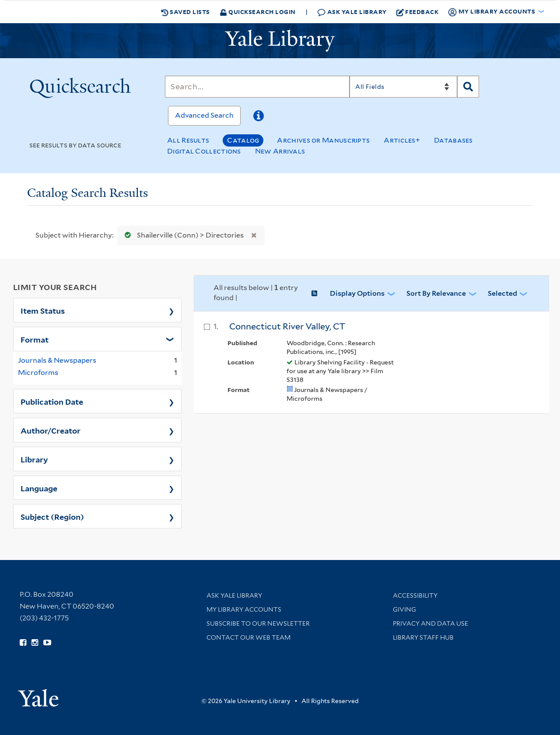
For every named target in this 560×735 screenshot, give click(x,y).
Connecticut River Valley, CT (287, 326)
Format (35, 339)
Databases (453, 140)
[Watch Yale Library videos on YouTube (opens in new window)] (47, 643)
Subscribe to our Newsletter (258, 623)
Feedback (418, 12)
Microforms (38, 373)
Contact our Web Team (248, 637)
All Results (188, 140)
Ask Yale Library (352, 12)
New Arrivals (280, 151)
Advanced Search (204, 115)
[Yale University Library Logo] (280, 41)
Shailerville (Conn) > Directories (182, 235)
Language (39, 488)
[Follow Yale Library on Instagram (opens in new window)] (35, 643)
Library (34, 459)
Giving (404, 609)
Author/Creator (51, 430)
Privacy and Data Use (430, 623)
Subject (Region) (52, 516)
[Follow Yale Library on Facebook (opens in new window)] (23, 643)
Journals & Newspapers (57, 360)
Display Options (357, 293)
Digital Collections (204, 151)
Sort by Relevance (436, 293)
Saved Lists (185, 12)
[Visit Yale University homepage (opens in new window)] (38, 695)
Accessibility (415, 595)
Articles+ (402, 140)
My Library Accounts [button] (492, 12)
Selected (502, 293)
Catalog (243, 140)
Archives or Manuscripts (323, 140)
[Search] (257, 87)
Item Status (43, 310)
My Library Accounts (244, 609)
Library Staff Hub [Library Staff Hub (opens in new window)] (423, 637)
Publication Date (52, 401)
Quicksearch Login (258, 12)
